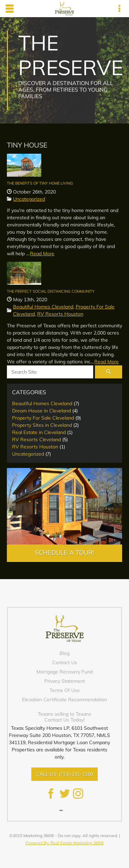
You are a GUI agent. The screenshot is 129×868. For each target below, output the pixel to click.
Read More (42, 254)
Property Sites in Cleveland (42, 425)
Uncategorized (29, 199)
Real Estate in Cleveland (39, 432)
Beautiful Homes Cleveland (43, 307)
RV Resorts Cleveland (36, 439)
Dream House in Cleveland (41, 411)
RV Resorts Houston (60, 314)
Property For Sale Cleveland (43, 418)
